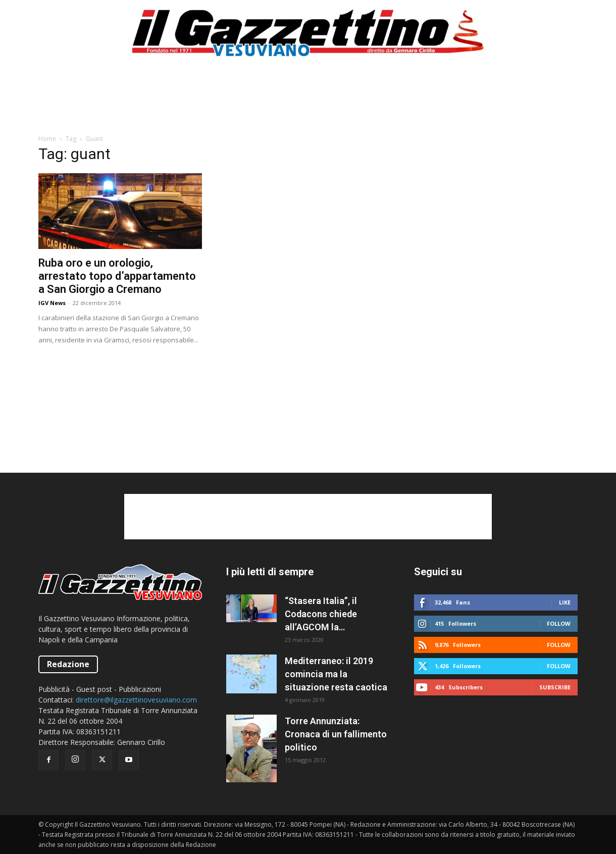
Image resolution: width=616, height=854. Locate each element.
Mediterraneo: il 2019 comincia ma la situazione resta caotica (336, 674)
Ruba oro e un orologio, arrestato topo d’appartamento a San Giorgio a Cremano (117, 276)
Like (565, 602)
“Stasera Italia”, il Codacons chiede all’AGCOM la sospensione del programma (321, 615)
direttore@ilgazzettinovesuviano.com (136, 700)
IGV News (52, 303)
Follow (559, 623)
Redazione (68, 664)
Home (47, 139)
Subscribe (555, 687)
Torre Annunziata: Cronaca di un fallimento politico (336, 734)
